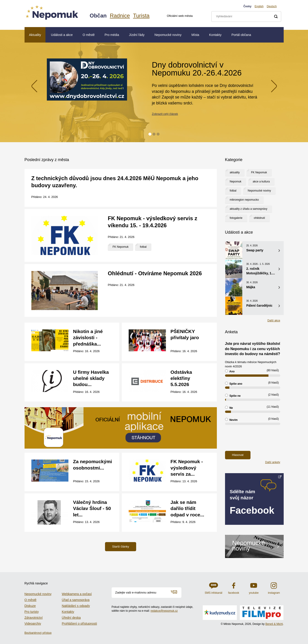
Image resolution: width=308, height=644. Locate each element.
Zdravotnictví (34, 618)
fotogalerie (236, 218)
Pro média (112, 35)
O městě (89, 35)
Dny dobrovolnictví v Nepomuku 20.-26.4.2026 (197, 69)
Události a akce (62, 35)
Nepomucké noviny (168, 35)
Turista (141, 16)
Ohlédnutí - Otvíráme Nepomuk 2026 (155, 273)
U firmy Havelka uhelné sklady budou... (91, 378)
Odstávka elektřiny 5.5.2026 (181, 378)
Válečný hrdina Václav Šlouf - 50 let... (92, 508)
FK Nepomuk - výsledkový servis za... (187, 468)
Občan (98, 16)
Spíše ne (233, 396)
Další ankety (273, 462)
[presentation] (260, 438)
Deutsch (272, 6)
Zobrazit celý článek (165, 114)
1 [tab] (150, 134)
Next (274, 86)
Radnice (120, 16)
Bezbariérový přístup (38, 633)
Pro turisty (32, 612)
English (259, 6)
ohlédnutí (259, 218)
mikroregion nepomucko (244, 200)
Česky (247, 6)
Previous (34, 86)
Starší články (120, 547)
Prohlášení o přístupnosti (79, 624)
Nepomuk (236, 182)
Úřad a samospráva (76, 600)
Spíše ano (234, 384)
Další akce (274, 321)
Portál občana (241, 35)
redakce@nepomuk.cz (164, 611)
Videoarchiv (33, 624)
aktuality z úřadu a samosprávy (249, 209)
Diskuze (30, 606)
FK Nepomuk (120, 247)
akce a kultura (261, 182)
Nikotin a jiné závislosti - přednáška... (88, 338)
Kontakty (215, 35)
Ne (229, 408)
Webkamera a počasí (77, 594)
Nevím (231, 420)
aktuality (235, 172)
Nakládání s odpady (76, 606)
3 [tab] (158, 134)
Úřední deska (71, 618)
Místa (195, 35)
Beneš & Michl (274, 624)
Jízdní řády (137, 35)
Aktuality (35, 35)
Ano (230, 371)
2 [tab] (154, 134)
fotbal (143, 247)
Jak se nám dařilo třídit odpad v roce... (187, 508)
